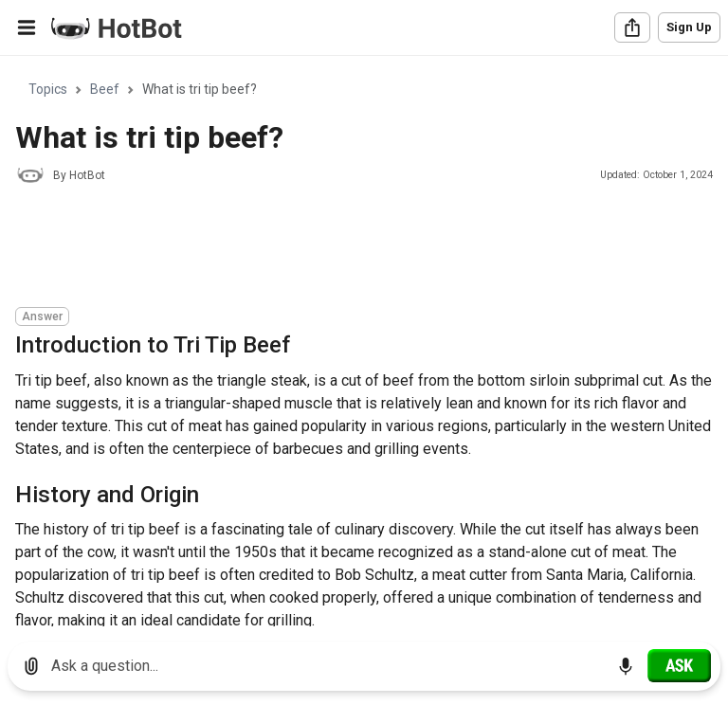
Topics (48, 89)
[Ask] (679, 665)
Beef (105, 89)
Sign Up (689, 27)
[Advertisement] (360, 248)
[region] (364, 342)
